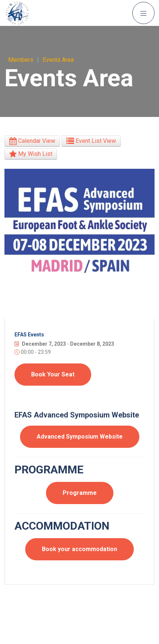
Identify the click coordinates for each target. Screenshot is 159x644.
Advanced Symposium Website (80, 437)
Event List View (91, 141)
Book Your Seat (53, 374)
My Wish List (31, 154)
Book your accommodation (79, 549)
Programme (80, 493)
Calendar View (32, 141)
